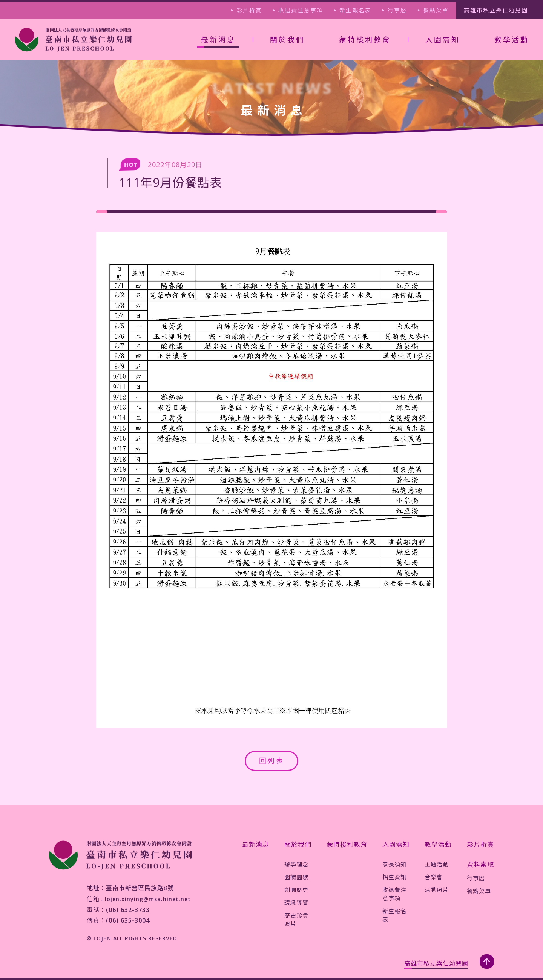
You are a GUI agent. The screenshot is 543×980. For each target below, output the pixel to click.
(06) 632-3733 (128, 910)
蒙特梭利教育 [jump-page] (365, 40)
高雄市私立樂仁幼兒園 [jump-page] (496, 10)
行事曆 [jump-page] (397, 10)
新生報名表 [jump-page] (355, 10)
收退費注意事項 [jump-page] (301, 10)
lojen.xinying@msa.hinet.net (148, 899)
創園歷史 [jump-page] (296, 890)
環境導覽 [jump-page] (296, 903)
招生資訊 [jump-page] (394, 877)
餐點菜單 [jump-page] (436, 10)
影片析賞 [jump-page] (249, 10)
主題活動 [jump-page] (437, 864)
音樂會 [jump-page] (434, 877)
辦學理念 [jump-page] (296, 864)
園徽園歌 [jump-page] (296, 877)
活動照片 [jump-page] (437, 890)
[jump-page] (73, 40)
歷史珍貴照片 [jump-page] (296, 920)
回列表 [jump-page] (271, 761)
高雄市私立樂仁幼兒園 (436, 963)
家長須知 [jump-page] (394, 864)
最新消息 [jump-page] (256, 844)
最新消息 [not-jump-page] (218, 40)
